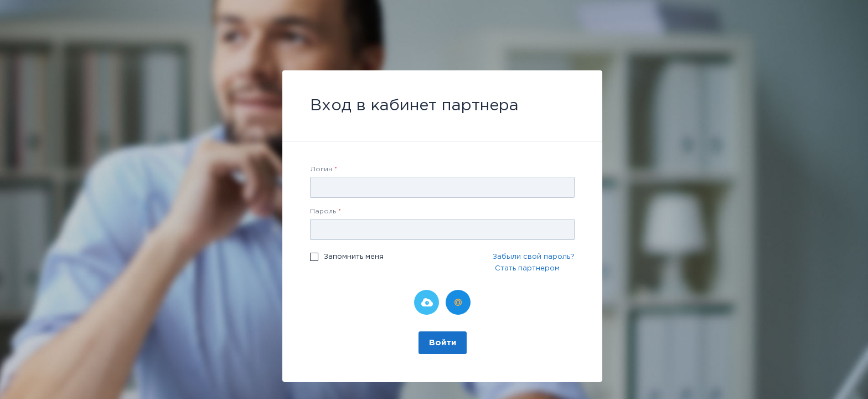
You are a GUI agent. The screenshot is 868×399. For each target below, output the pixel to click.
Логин (324, 169)
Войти (443, 343)
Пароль (325, 211)
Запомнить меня (354, 257)
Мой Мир (458, 302)
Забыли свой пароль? (534, 257)
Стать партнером (527, 268)
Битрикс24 (427, 302)
